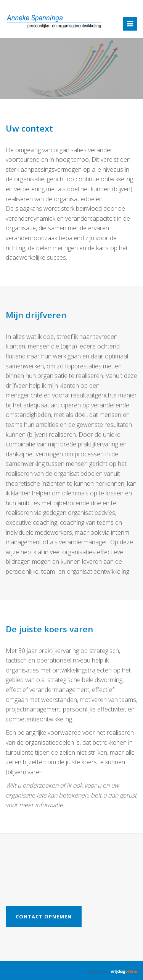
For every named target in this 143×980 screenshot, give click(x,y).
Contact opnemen (44, 917)
